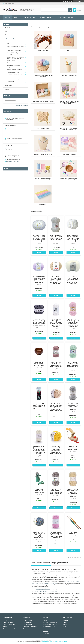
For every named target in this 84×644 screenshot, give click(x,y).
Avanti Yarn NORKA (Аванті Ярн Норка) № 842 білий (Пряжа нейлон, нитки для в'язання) (39, 238)
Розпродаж (46, 633)
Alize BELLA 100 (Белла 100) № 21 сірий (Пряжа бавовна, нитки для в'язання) (73, 407)
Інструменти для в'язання (50, 622)
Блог (35, 17)
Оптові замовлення (10, 100)
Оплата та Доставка (46, 17)
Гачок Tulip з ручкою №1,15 (73, 533)
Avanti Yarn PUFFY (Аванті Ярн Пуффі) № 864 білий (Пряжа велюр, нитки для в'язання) (73, 238)
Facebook (66, 622)
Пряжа (45, 620)
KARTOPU (54, 583)
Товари (16, 17)
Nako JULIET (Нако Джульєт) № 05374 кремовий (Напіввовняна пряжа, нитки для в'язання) (73, 493)
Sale (69, 51)
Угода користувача (27, 22)
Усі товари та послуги (74, 558)
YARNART (48, 583)
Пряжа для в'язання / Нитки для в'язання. (43, 76)
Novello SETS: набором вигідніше (43, 101)
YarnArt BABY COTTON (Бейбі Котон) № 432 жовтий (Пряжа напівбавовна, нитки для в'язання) (56, 450)
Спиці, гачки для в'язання (69, 75)
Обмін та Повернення (9, 625)
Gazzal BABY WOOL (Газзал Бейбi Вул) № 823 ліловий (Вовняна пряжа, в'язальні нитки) (39, 280)
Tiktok (65, 627)
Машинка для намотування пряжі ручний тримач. (73, 448)
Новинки (7, 35)
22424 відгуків (69, 1)
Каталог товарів (9, 38)
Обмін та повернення (65, 17)
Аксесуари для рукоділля (50, 625)
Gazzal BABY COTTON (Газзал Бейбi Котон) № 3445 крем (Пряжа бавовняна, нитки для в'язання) (56, 280)
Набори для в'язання (49, 629)
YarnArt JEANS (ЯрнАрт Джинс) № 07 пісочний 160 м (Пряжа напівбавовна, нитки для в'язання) (56, 407)
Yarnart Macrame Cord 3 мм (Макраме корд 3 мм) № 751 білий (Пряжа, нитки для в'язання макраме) (56, 323)
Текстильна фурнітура (69, 154)
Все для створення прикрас (43, 154)
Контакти (5, 627)
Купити (39, 252)
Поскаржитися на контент (47, 642)
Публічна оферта (28, 625)
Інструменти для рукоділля (69, 179)
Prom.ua (50, 640)
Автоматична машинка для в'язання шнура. (39, 491)
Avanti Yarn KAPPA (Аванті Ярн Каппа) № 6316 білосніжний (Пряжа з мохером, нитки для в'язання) (56, 238)
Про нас (26, 17)
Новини (7, 96)
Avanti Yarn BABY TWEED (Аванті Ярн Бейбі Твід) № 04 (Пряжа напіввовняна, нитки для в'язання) (39, 536)
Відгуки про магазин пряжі (30, 627)
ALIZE (33, 583)
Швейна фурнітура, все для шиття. (43, 180)
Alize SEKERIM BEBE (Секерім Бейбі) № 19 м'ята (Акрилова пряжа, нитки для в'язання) (73, 365)
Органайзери (43, 205)
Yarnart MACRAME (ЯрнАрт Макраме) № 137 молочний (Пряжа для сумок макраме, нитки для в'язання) (39, 450)
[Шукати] (70, 10)
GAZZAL (38, 583)
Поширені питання (11, 22)
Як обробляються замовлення (13, 28)
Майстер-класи (43, 51)
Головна (7, 17)
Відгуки (7, 89)
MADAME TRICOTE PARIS (72, 581)
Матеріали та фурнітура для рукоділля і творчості (69, 129)
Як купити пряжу (27, 620)
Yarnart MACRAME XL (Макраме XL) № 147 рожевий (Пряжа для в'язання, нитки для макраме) (56, 535)
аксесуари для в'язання (43, 589)
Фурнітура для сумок (43, 128)
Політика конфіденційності (10, 629)
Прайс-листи (8, 86)
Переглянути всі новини (22, 106)
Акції (6, 31)
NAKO (43, 583)
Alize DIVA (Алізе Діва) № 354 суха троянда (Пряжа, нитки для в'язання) (56, 364)
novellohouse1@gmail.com (13, 162)
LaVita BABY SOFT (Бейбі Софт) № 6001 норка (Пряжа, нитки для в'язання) (56, 491)
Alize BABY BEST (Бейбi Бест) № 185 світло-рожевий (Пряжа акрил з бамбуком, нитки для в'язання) (73, 323)
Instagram (66, 620)
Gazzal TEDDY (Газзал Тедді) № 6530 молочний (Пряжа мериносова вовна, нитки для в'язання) (73, 280)
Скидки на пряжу (28, 622)
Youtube (65, 625)
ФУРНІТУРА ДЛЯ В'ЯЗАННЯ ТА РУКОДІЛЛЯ (44, 591)
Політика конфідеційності (46, 22)
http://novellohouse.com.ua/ (13, 159)
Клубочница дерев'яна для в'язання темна (39, 364)
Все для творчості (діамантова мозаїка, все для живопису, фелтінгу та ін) (69, 102)
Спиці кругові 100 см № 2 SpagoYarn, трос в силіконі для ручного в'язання (39, 406)
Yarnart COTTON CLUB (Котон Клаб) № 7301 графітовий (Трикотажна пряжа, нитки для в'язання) (39, 322)
